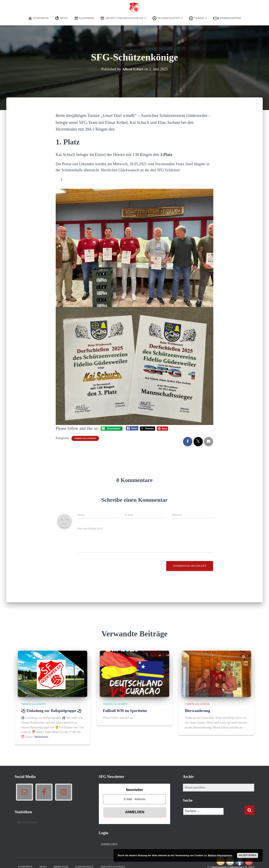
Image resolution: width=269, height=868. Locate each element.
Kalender (84, 18)
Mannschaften (167, 18)
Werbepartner (227, 18)
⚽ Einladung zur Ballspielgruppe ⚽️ (51, 711)
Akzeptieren (248, 855)
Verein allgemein (85, 438)
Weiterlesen (41, 737)
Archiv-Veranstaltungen (123, 18)
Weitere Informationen (220, 855)
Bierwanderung (198, 711)
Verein (198, 18)
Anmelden (109, 844)
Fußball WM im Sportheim (125, 711)
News (61, 18)
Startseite (38, 18)
